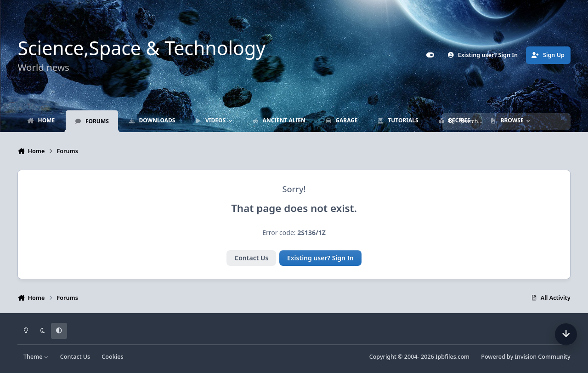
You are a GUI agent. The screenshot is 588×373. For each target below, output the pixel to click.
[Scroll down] (566, 334)
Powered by (526, 357)
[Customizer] (430, 55)
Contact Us (251, 258)
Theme (36, 357)
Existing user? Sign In (320, 258)
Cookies (112, 357)
